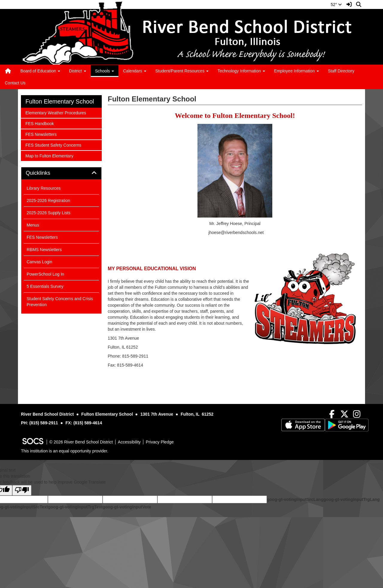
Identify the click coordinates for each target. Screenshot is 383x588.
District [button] (78, 71)
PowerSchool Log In (45, 274)
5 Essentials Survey (45, 286)
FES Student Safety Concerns (53, 145)
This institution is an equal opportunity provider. (65, 451)
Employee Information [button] (297, 71)
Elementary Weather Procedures (56, 112)
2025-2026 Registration (48, 200)
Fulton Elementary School (60, 101)
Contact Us (15, 83)
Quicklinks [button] (45, 173)
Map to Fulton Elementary (49, 155)
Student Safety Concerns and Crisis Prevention (60, 302)
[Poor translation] (22, 490)
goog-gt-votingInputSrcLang (295, 499)
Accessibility (129, 442)
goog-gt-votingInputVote (127, 507)
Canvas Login (39, 262)
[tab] (61, 173)
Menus (33, 225)
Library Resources (44, 188)
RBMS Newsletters (44, 250)
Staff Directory (341, 71)
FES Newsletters (41, 134)
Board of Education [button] (40, 71)
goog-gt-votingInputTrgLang (352, 499)
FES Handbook (39, 123)
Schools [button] (105, 71)
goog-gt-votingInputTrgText (75, 507)
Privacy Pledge (160, 442)
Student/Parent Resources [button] (182, 71)
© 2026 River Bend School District (81, 442)
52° (336, 4)
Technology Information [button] (241, 71)
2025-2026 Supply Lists (48, 213)
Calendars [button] (135, 71)
